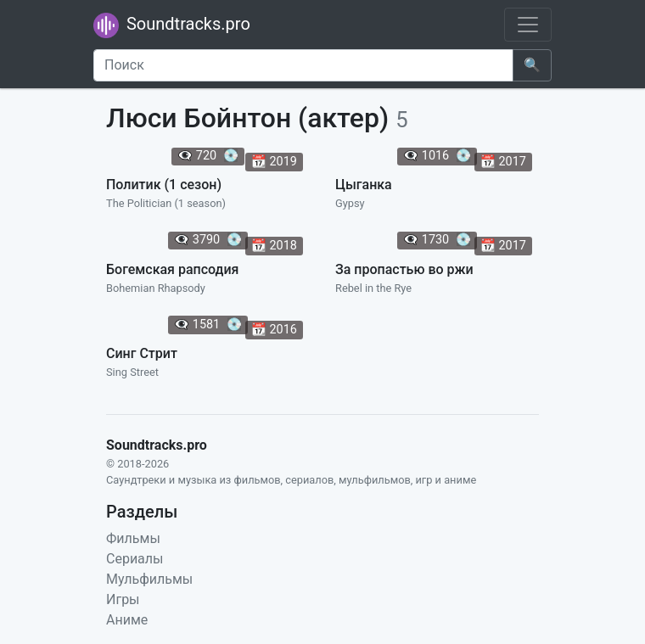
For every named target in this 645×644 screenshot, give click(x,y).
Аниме (127, 620)
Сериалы (135, 559)
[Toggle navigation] (528, 25)
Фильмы (133, 538)
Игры (123, 599)
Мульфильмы (149, 579)
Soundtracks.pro (172, 25)
